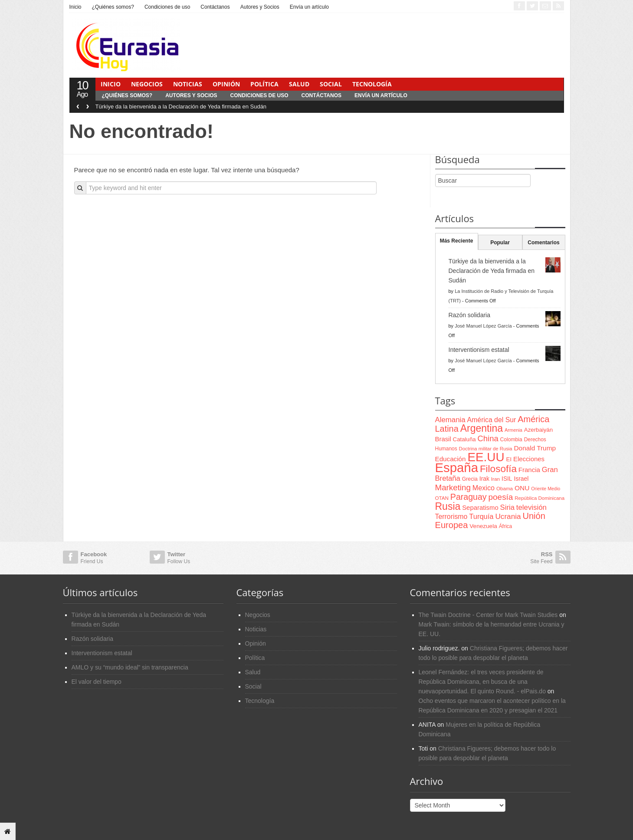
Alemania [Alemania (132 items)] (450, 420)
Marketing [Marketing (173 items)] (453, 487)
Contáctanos (215, 7)
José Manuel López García (483, 326)
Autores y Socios (260, 7)
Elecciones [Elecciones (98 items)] (529, 459)
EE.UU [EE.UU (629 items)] (486, 457)
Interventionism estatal (479, 350)
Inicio (75, 7)
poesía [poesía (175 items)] (501, 497)
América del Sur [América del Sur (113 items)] (492, 420)
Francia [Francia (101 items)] (529, 470)
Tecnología (372, 84)
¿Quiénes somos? (113, 7)
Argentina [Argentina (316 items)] (482, 428)
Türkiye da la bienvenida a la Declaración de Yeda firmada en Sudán (181, 107)
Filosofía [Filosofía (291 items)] (498, 469)
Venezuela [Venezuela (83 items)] (483, 526)
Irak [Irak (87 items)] (484, 479)
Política (264, 84)
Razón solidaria (470, 315)
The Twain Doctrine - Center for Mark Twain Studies (488, 615)
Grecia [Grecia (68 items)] (470, 479)
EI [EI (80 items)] (509, 459)
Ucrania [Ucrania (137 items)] (508, 516)
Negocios (147, 84)
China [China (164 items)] (488, 438)
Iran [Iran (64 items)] (495, 479)
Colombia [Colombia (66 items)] (511, 440)
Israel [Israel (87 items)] (521, 479)
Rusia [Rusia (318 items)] (448, 506)
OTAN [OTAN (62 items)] (442, 498)
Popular (500, 243)
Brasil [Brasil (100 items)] (443, 439)
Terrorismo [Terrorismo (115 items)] (451, 517)
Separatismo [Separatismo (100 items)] (480, 508)
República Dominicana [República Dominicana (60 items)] (540, 498)
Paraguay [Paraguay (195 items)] (469, 497)
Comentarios (543, 243)
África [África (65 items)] (506, 526)
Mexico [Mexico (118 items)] (484, 488)
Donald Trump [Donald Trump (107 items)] (535, 448)
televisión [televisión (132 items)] (531, 507)
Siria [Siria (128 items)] (507, 507)
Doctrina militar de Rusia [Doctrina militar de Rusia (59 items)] (486, 449)
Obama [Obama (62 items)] (505, 488)
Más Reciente (457, 241)
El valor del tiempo (97, 682)
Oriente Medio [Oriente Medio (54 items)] (546, 489)
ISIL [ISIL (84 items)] (507, 479)
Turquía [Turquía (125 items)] (481, 516)
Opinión (226, 84)
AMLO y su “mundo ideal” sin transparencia (130, 667)
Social (331, 84)
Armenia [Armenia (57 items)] (513, 430)
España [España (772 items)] (457, 468)
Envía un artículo (309, 7)
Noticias (188, 84)
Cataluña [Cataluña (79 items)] (464, 439)
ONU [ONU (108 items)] (522, 488)
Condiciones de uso (167, 7)
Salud (299, 84)
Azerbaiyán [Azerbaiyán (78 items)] (538, 430)
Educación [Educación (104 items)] (451, 459)
